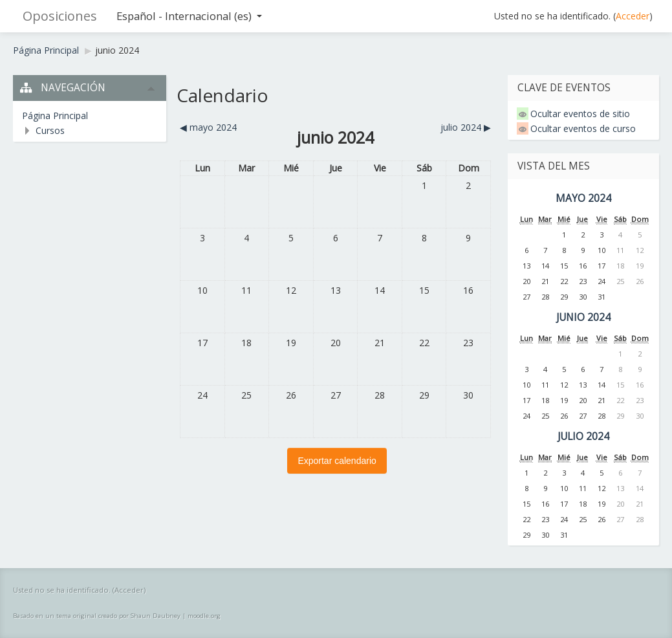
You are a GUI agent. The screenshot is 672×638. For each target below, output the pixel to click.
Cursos (50, 130)
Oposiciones (60, 16)
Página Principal (46, 50)
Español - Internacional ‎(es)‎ (189, 16)
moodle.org (204, 616)
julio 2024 (583, 436)
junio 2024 (117, 50)
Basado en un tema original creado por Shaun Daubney (97, 616)
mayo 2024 (583, 198)
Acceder (633, 16)
